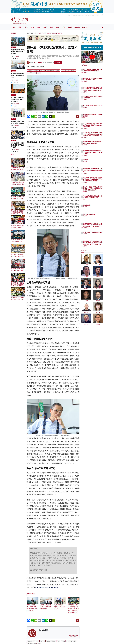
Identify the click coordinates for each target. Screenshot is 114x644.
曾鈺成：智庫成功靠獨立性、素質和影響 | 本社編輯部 (50, 33)
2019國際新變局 (32, 73)
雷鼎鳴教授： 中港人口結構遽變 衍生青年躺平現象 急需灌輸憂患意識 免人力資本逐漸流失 (74, 607)
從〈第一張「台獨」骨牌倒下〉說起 (98, 107)
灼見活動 (77, 27)
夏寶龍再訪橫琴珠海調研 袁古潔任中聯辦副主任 (46, 605)
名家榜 (70, 27)
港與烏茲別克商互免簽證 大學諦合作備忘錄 (60, 605)
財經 (33, 27)
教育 (20, 27)
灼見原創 (30, 70)
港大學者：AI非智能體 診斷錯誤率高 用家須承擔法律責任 (18, 99)
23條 (68, 70)
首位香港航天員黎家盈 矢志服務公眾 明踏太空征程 (98, 98)
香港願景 (73, 70)
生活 (39, 27)
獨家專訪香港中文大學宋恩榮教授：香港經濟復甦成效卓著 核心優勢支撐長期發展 (98, 154)
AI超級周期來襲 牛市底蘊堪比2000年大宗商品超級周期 (18, 52)
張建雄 (95, 161)
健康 (45, 27)
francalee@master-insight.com (46, 588)
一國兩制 (42, 70)
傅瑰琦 (95, 201)
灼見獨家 (36, 70)
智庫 (39, 73)
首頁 (28, 33)
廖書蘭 (95, 217)
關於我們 (85, 27)
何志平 (95, 237)
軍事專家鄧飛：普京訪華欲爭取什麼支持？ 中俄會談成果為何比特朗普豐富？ (98, 172)
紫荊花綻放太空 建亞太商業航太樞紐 (98, 234)
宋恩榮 (95, 119)
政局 (14, 27)
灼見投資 (14, 47)
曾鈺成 (63, 70)
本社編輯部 (38, 62)
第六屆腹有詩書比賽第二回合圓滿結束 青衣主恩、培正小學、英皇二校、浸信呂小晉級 (98, 127)
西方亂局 (95, 160)
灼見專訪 (58, 62)
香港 (36, 33)
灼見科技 (14, 95)
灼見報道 (14, 71)
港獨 (58, 70)
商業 (51, 27)
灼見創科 (14, 141)
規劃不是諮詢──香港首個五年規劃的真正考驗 (98, 116)
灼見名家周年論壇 (51, 70)
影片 (64, 27)
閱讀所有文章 (74, 636)
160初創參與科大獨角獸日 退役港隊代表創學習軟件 (18, 145)
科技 (58, 27)
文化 (26, 27)
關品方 (95, 110)
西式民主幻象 (96, 205)
